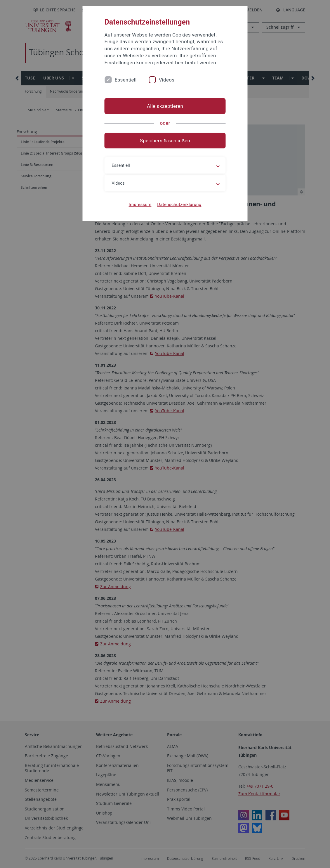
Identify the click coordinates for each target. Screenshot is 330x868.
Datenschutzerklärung (179, 205)
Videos (167, 80)
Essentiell (126, 80)
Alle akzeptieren (165, 106)
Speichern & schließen (165, 141)
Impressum (140, 205)
